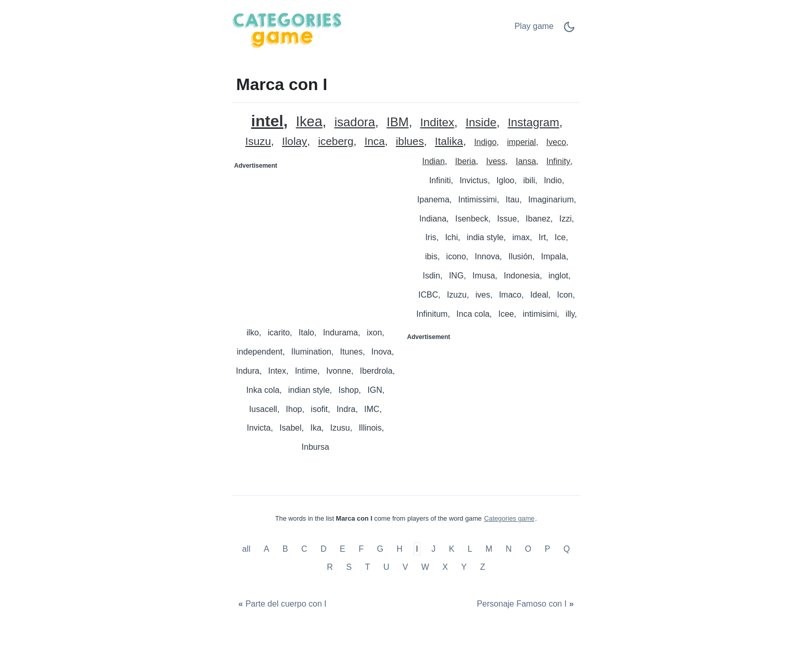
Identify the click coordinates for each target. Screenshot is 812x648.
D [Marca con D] (324, 549)
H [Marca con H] (400, 549)
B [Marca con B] (285, 549)
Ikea (309, 122)
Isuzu (258, 142)
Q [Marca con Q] (567, 549)
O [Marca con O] (528, 549)
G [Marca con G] (380, 549)
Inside (481, 123)
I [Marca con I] (417, 549)
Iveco (556, 142)
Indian (433, 161)
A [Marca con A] (266, 549)
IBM (397, 122)
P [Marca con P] (548, 549)
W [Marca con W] (425, 567)
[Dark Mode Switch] (569, 30)
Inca (375, 142)
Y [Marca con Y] (464, 567)
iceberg (336, 142)
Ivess (496, 161)
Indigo (485, 142)
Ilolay (294, 142)
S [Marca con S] (349, 567)
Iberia (466, 161)
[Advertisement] (320, 239)
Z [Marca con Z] (483, 567)
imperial (521, 142)
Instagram (533, 123)
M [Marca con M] (489, 549)
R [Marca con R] (330, 567)
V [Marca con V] (405, 567)
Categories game (509, 518)
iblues (410, 142)
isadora (355, 122)
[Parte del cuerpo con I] (281, 604)
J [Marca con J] (433, 549)
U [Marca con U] (386, 567)
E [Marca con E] (343, 549)
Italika (449, 142)
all (248, 549)
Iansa (526, 161)
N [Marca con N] (509, 549)
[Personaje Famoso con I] (526, 604)
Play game (534, 26)
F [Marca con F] (361, 549)
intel (267, 121)
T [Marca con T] (368, 567)
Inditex (437, 123)
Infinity (558, 161)
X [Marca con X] (445, 567)
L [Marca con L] (470, 549)
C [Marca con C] (304, 549)
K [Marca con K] (452, 549)
